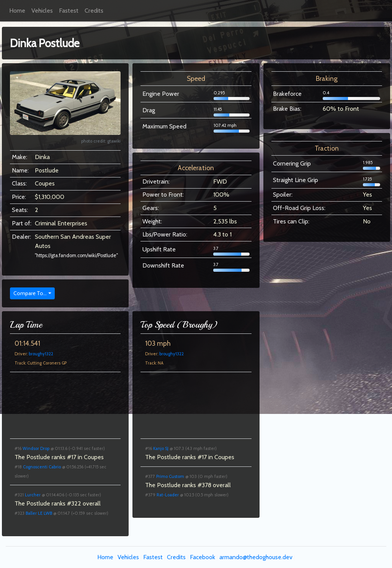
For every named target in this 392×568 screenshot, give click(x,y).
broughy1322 (41, 354)
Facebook (203, 557)
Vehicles (42, 11)
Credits (94, 11)
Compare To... (30, 293)
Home (17, 11)
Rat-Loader (168, 495)
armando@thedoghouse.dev (256, 557)
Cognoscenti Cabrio (42, 467)
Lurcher (33, 495)
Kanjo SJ (161, 448)
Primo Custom (170, 476)
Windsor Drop (36, 448)
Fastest (69, 11)
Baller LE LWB (39, 513)
